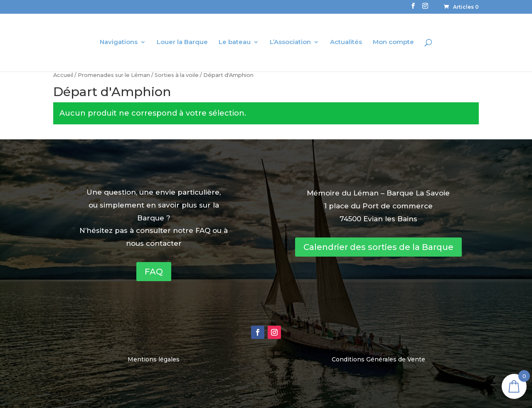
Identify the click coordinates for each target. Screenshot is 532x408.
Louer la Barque (182, 42)
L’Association (290, 42)
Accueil (63, 75)
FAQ (154, 272)
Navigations (119, 42)
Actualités (346, 42)
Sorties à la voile (177, 75)
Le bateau (235, 42)
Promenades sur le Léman (114, 75)
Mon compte (393, 42)
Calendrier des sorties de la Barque (378, 247)
